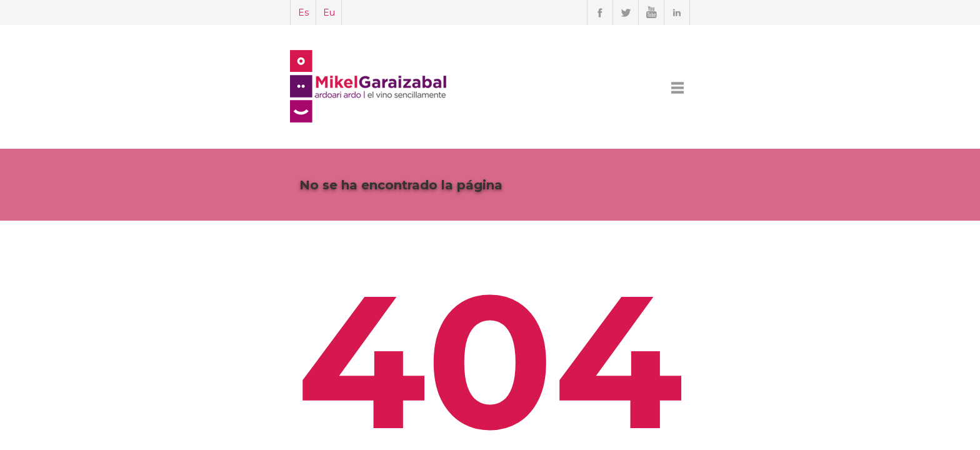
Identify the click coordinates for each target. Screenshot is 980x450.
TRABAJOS (631, 87)
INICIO (473, 87)
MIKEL (516, 87)
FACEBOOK (694, 87)
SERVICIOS (568, 87)
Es (210, 12)
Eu (235, 12)
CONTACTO (758, 87)
